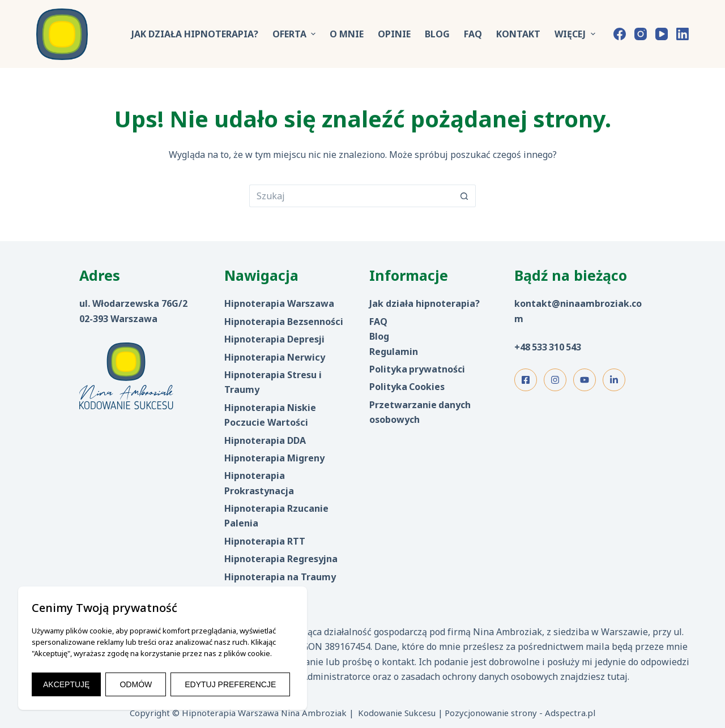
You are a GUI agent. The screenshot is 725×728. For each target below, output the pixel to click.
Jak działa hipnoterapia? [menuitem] (195, 34)
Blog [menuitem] (437, 34)
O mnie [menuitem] (347, 34)
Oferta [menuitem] (295, 34)
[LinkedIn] (683, 34)
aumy (323, 577)
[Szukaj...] (351, 196)
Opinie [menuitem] (394, 34)
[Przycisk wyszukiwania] (464, 196)
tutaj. (618, 676)
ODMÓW (136, 684)
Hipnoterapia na (263, 577)
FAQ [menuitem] (473, 34)
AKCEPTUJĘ (66, 684)
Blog (379, 336)
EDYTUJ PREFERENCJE (230, 684)
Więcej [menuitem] (576, 34)
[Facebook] (620, 34)
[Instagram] (641, 34)
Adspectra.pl (570, 713)
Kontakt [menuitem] (518, 34)
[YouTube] (662, 34)
